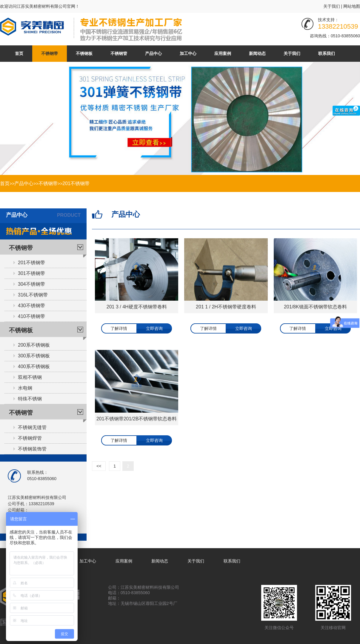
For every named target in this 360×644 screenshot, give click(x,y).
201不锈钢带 (76, 183)
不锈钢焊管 (30, 438)
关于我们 (332, 6)
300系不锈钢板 (34, 356)
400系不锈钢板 (34, 366)
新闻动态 (257, 53)
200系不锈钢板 (34, 345)
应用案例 (223, 53)
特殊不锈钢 (30, 399)
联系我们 (327, 53)
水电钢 (25, 388)
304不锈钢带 (31, 284)
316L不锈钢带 (33, 295)
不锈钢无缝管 (32, 427)
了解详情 (119, 328)
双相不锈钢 (30, 377)
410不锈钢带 (31, 316)
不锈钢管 (119, 53)
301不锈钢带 (31, 273)
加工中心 (188, 53)
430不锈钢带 (31, 306)
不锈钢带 (50, 53)
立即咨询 (154, 328)
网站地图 (352, 6)
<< (99, 466)
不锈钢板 (84, 53)
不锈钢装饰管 (32, 449)
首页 (19, 53)
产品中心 (153, 53)
